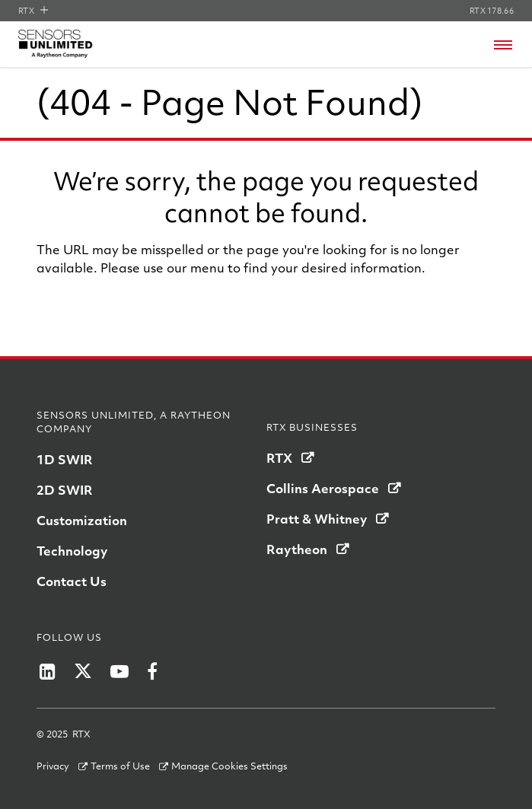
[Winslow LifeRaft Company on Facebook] (152, 671)
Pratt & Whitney (317, 519)
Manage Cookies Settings (229, 766)
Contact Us (72, 581)
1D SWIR (65, 459)
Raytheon (297, 549)
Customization (82, 520)
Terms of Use (120, 766)
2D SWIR (65, 490)
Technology (72, 551)
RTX (33, 11)
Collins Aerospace (323, 488)
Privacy (53, 766)
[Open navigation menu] (503, 45)
